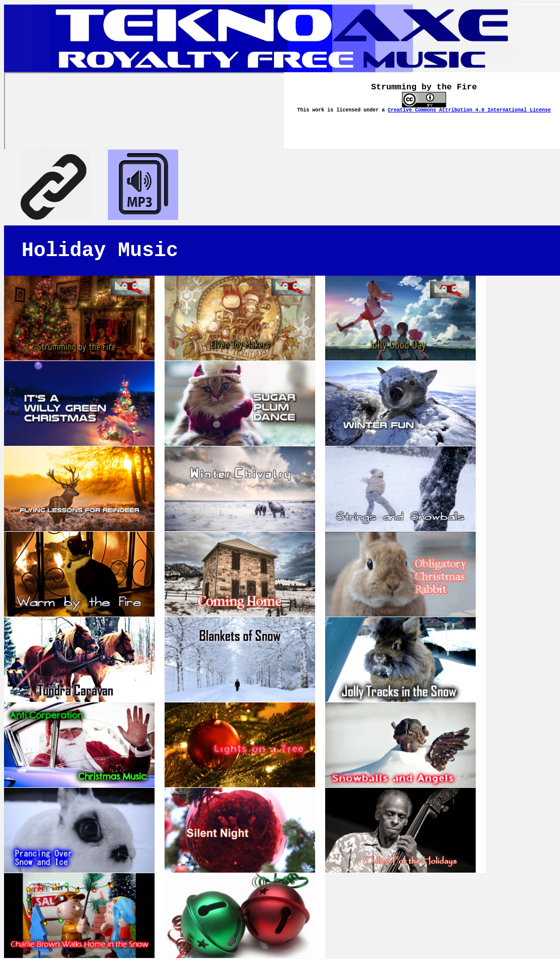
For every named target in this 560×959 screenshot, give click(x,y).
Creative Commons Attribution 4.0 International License (469, 110)
